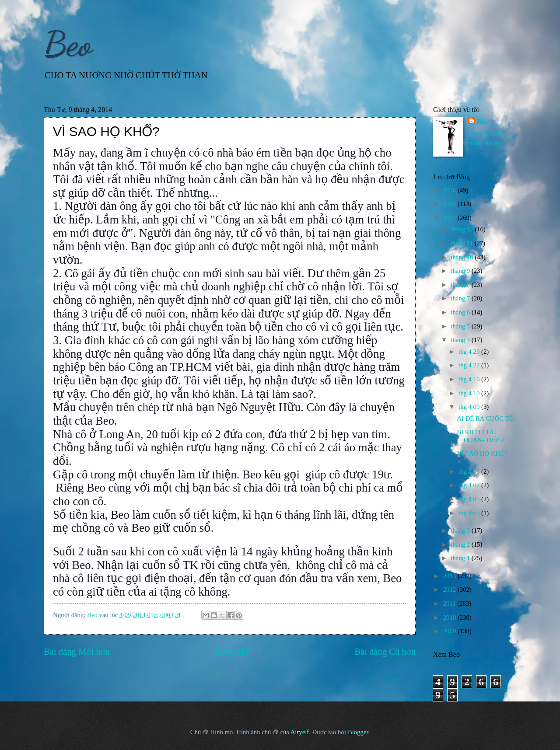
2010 (450, 617)
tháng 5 (461, 326)
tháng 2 (461, 544)
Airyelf (300, 732)
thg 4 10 (470, 393)
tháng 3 (461, 530)
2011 (450, 603)
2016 (450, 190)
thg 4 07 (470, 485)
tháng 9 (461, 271)
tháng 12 (463, 229)
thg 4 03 (470, 513)
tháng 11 (462, 243)
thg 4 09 (470, 407)
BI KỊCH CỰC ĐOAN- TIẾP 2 (480, 436)
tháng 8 (461, 285)
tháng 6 (461, 312)
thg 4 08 (470, 471)
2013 (450, 576)
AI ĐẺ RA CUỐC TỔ (485, 419)
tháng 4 (461, 340)
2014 (450, 218)
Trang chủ (232, 652)
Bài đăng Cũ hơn (385, 652)
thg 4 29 (470, 352)
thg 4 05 (470, 499)
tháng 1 (461, 558)
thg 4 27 (470, 365)
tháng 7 (461, 298)
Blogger (358, 732)
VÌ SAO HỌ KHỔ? (482, 453)
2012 (450, 590)
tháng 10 (463, 257)
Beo (68, 44)
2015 (450, 204)
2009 (450, 631)
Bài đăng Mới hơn (77, 652)
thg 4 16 (470, 379)
